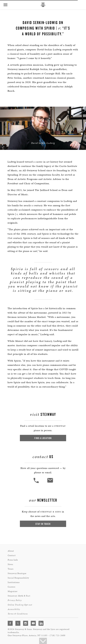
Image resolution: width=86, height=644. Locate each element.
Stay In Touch (43, 524)
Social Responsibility (18, 578)
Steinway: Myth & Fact (19, 596)
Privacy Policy (15, 600)
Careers (11, 587)
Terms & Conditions (18, 614)
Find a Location (43, 438)
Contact (12, 555)
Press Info (13, 560)
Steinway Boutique (17, 573)
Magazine (13, 591)
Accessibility (14, 609)
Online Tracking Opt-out (20, 605)
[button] (5, 5)
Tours (11, 569)
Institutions (14, 582)
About (11, 551)
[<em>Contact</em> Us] (50, 483)
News (10, 564)
